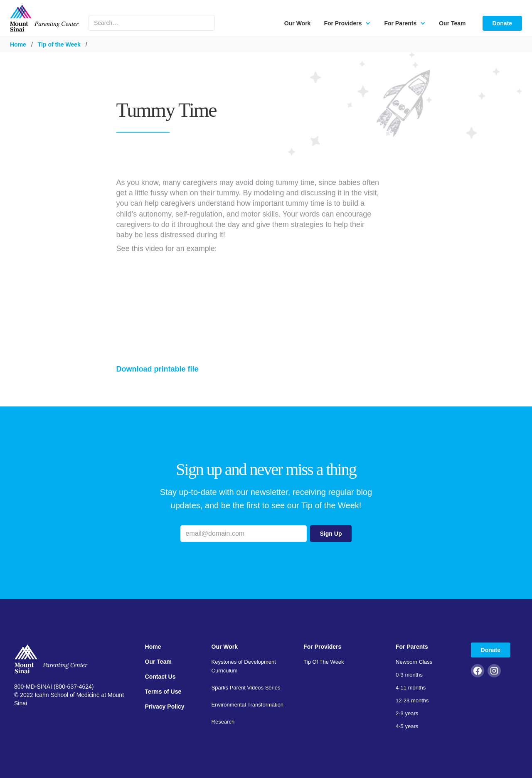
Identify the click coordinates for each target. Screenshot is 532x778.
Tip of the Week (59, 44)
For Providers (322, 647)
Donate (502, 23)
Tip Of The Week (324, 662)
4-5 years (407, 726)
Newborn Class (414, 662)
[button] (347, 23)
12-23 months (412, 700)
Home (18, 44)
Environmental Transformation (248, 705)
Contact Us (160, 677)
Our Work (298, 23)
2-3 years (407, 713)
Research (223, 722)
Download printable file (158, 369)
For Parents (412, 647)
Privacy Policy (165, 707)
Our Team (452, 23)
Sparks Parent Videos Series (246, 688)
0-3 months (409, 675)
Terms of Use (163, 692)
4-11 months (411, 688)
